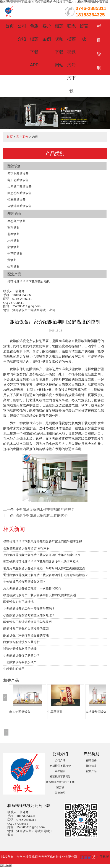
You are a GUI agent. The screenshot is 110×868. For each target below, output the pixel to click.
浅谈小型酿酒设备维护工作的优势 (42, 515)
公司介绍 (60, 760)
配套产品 (14, 274)
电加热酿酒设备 (18, 180)
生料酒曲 (13, 266)
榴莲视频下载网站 (60, 777)
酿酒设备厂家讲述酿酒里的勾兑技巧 (27, 622)
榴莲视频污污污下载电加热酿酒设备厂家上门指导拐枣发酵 (43, 542)
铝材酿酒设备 (16, 199)
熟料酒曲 (13, 228)
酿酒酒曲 (14, 214)
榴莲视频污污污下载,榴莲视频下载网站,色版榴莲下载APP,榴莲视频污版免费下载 (54, 2)
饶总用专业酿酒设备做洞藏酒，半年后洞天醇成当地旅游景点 (44, 568)
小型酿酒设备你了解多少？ (21, 655)
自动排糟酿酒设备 (19, 206)
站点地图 (60, 793)
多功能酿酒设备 (18, 174)
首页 (10, 26)
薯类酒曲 (13, 234)
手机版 (104, 857)
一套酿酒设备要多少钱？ (20, 662)
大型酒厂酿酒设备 (19, 186)
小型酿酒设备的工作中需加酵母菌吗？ (29, 608)
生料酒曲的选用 (14, 669)
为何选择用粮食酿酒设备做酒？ (24, 582)
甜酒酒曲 (13, 247)
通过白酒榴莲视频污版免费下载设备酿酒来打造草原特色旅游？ (46, 575)
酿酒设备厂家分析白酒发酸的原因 (26, 629)
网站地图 (6, 866)
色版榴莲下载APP (60, 766)
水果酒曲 (13, 240)
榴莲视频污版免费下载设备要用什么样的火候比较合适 (40, 595)
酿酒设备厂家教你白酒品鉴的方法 (26, 635)
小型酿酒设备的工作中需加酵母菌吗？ (45, 509)
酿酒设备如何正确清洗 (18, 602)
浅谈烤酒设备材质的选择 (20, 649)
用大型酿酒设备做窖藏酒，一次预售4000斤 (32, 588)
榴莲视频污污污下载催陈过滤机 (29, 282)
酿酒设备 (14, 166)
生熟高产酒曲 (16, 221)
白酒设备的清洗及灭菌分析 (21, 642)
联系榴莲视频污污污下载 (60, 782)
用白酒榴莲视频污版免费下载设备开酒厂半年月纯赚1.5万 (42, 555)
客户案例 (22, 137)
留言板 (60, 787)
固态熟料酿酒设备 (19, 193)
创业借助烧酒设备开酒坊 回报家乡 (26, 548)
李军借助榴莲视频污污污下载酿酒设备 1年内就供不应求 (41, 562)
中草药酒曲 (15, 253)
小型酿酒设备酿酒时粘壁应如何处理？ (29, 615)
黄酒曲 (12, 260)
